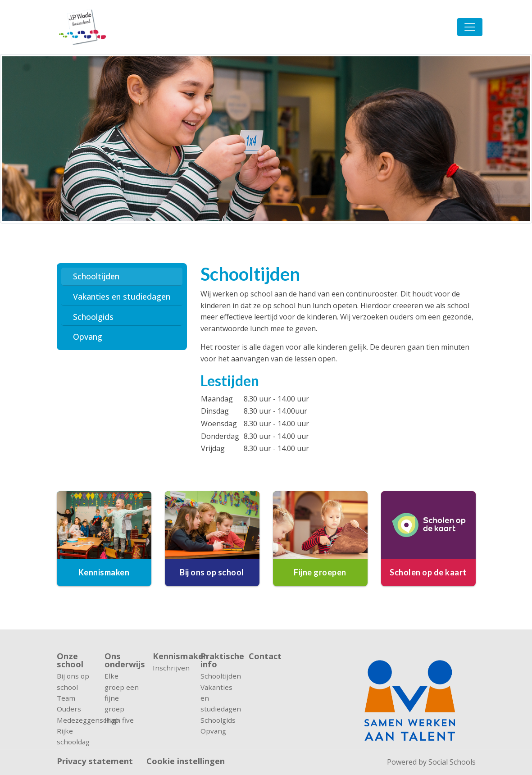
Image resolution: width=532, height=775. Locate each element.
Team (66, 698)
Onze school (70, 660)
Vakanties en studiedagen (122, 296)
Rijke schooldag (73, 736)
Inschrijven (170, 668)
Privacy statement (95, 761)
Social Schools (452, 762)
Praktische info (218, 660)
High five (119, 720)
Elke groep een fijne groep (122, 692)
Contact (265, 657)
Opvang (88, 337)
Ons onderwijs (122, 660)
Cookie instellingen (186, 761)
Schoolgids (93, 317)
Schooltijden (96, 276)
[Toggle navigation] (470, 27)
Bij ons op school (73, 681)
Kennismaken (170, 656)
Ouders (69, 709)
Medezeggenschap (74, 720)
